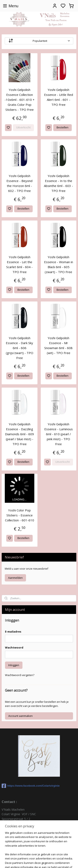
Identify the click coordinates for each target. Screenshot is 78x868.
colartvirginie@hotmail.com (20, 837)
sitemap (48, 854)
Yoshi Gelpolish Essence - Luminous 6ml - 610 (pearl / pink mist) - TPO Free (59, 434)
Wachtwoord (14, 647)
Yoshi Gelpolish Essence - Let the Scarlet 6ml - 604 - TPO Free (19, 264)
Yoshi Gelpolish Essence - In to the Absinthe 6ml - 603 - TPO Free (58, 183)
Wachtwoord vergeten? (20, 675)
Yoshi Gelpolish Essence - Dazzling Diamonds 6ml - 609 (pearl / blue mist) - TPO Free (19, 434)
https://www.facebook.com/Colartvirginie (31, 786)
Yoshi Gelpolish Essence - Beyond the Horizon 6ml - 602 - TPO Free (19, 183)
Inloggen (14, 665)
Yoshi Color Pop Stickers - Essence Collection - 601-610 (20, 515)
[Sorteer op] (39, 41)
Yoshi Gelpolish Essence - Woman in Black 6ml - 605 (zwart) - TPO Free (59, 264)
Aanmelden (15, 578)
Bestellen (63, 127)
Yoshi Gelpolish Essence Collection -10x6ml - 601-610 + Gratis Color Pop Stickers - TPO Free (20, 100)
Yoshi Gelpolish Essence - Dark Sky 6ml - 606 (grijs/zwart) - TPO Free (20, 348)
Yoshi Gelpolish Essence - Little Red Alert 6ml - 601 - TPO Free (59, 97)
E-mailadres (13, 632)
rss (56, 854)
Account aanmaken (20, 716)
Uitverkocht (23, 127)
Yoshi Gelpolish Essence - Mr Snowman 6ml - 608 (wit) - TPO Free (58, 345)
